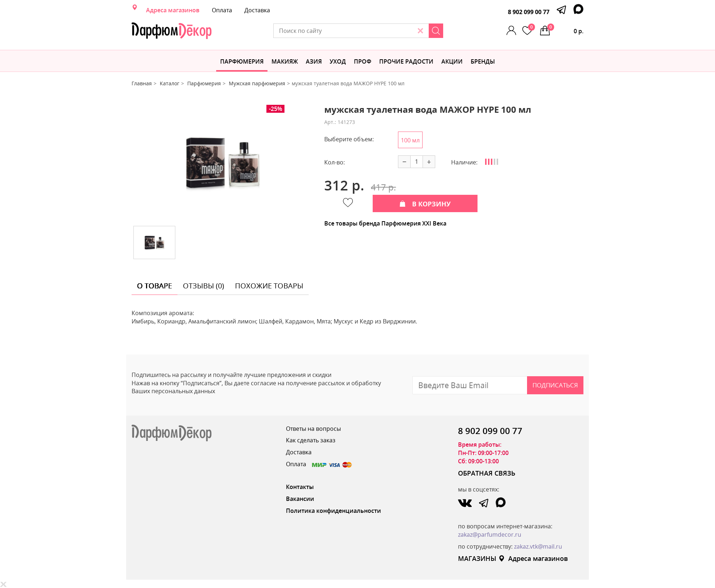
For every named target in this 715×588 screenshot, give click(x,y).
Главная (142, 83)
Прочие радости (406, 61)
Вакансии (300, 499)
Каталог (170, 83)
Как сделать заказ (311, 440)
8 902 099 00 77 (529, 12)
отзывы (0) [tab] (204, 286)
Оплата (222, 10)
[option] (223, 163)
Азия (314, 61)
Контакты (300, 487)
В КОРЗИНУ (425, 204)
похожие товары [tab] (269, 286)
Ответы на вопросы (313, 429)
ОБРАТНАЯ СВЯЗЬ (487, 473)
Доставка (257, 10)
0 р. (565, 29)
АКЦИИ (452, 61)
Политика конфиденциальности (333, 511)
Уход (338, 61)
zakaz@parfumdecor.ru (490, 535)
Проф (363, 61)
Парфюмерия (242, 61)
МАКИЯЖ (285, 61)
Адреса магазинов (173, 10)
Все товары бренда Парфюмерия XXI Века (385, 223)
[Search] (436, 31)
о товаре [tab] (155, 286)
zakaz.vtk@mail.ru (538, 546)
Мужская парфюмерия (257, 83)
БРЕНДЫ (483, 61)
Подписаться (555, 385)
